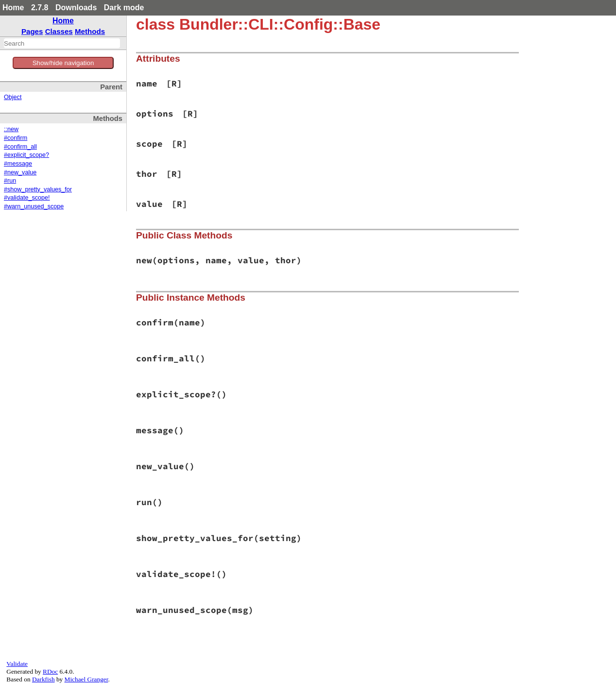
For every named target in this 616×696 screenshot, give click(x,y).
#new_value (20, 172)
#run (10, 181)
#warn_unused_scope (34, 206)
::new (11, 129)
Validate (17, 664)
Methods (90, 31)
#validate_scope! (27, 198)
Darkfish (43, 679)
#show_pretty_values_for (38, 189)
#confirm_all (20, 147)
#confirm (16, 138)
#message (18, 164)
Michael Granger (86, 679)
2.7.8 (40, 8)
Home (13, 8)
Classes (59, 31)
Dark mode (124, 8)
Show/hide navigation (63, 63)
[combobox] (62, 43)
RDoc (50, 671)
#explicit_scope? (26, 155)
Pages (32, 31)
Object (13, 97)
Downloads (76, 8)
